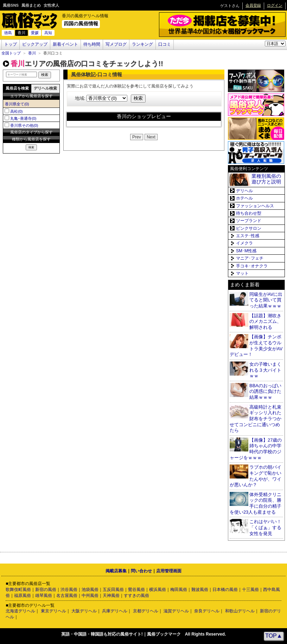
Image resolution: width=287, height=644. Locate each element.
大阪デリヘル (84, 611)
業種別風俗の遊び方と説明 (266, 179)
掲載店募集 (116, 571)
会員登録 (253, 5)
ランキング (142, 44)
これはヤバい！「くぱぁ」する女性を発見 (265, 527)
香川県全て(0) (17, 104)
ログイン (275, 5)
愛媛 (35, 33)
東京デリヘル (53, 611)
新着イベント (65, 44)
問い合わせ (141, 571)
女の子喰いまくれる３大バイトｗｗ (265, 370)
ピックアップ (35, 44)
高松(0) (16, 111)
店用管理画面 (169, 571)
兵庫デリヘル (115, 611)
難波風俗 (200, 590)
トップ (11, 44)
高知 (48, 33)
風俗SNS (11, 5)
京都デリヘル (146, 611)
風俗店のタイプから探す (31, 132)
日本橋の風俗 (225, 590)
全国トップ (11, 53)
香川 (32, 53)
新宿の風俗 (46, 590)
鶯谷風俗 (136, 590)
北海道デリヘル (20, 611)
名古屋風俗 (67, 596)
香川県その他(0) (24, 125)
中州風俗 (90, 596)
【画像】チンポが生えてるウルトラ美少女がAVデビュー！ (256, 346)
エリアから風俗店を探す (31, 96)
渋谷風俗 (69, 590)
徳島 (8, 33)
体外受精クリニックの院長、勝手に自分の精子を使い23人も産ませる (256, 503)
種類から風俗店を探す (31, 139)
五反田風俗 (113, 590)
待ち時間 (92, 44)
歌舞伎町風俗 (18, 590)
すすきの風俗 (136, 596)
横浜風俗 (158, 590)
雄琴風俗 (44, 596)
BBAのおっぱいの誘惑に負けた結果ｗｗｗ (265, 391)
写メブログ (116, 44)
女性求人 (51, 5)
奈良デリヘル (207, 611)
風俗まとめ (31, 5)
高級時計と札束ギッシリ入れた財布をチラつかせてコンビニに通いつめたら (256, 419)
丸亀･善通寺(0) (23, 118)
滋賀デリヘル (176, 611)
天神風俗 (111, 596)
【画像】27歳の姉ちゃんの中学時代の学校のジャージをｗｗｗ (256, 449)
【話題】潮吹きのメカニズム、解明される (265, 321)
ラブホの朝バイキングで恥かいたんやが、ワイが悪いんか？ (256, 476)
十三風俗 (250, 590)
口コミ (165, 44)
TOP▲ (274, 636)
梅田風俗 (179, 590)
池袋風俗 (90, 590)
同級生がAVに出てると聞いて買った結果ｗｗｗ (266, 300)
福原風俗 (23, 596)
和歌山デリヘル (240, 611)
